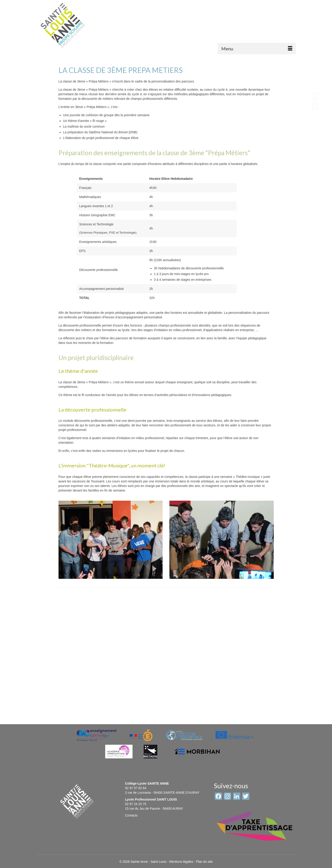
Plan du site (204, 862)
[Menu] (257, 49)
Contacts (131, 815)
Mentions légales (181, 862)
